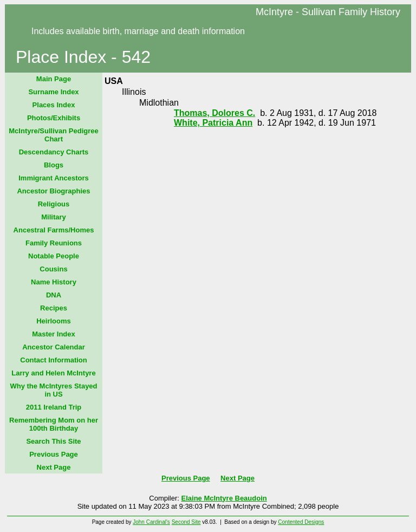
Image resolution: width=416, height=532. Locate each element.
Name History (54, 282)
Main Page (54, 79)
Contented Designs (301, 522)
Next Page (54, 467)
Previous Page (54, 454)
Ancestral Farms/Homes (54, 230)
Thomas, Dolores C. (214, 113)
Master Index (53, 334)
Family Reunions (54, 243)
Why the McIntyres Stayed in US (53, 390)
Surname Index (53, 92)
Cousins (53, 269)
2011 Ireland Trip (54, 407)
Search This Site (53, 441)
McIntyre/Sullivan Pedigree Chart (53, 135)
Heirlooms (54, 321)
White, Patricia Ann (213, 123)
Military (54, 217)
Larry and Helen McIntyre (53, 373)
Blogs (54, 165)
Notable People (54, 256)
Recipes (54, 308)
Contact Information (54, 360)
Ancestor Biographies (53, 191)
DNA (54, 295)
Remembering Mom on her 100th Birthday (54, 424)
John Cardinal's (151, 522)
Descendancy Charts (54, 152)
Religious (54, 204)
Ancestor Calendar (54, 347)
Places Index (54, 105)
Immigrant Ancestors (54, 178)
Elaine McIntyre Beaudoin (224, 498)
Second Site (186, 522)
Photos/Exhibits (54, 118)
